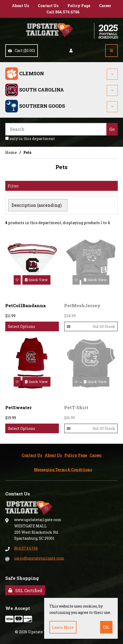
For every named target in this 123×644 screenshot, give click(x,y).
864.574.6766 (26, 548)
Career (105, 6)
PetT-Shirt (76, 407)
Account (71, 51)
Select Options (21, 326)
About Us (20, 6)
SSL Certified (25, 590)
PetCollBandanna (25, 305)
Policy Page (79, 6)
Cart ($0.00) (21, 50)
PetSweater (19, 407)
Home (11, 152)
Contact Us (48, 6)
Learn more (63, 627)
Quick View (36, 280)
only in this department (30, 139)
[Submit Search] (112, 129)
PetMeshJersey (82, 305)
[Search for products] (56, 129)
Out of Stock (91, 326)
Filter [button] (13, 186)
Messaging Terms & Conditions (63, 470)
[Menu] (111, 51)
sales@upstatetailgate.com (39, 558)
